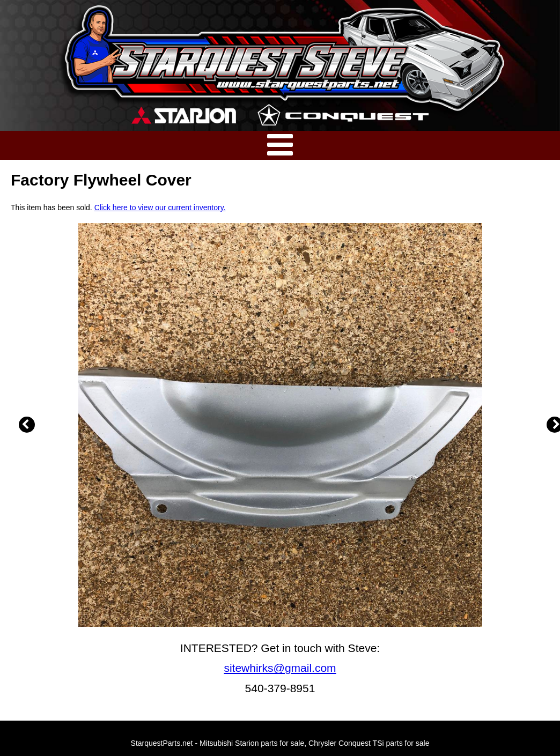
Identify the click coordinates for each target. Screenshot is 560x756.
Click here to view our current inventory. (160, 207)
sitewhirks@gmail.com (280, 668)
